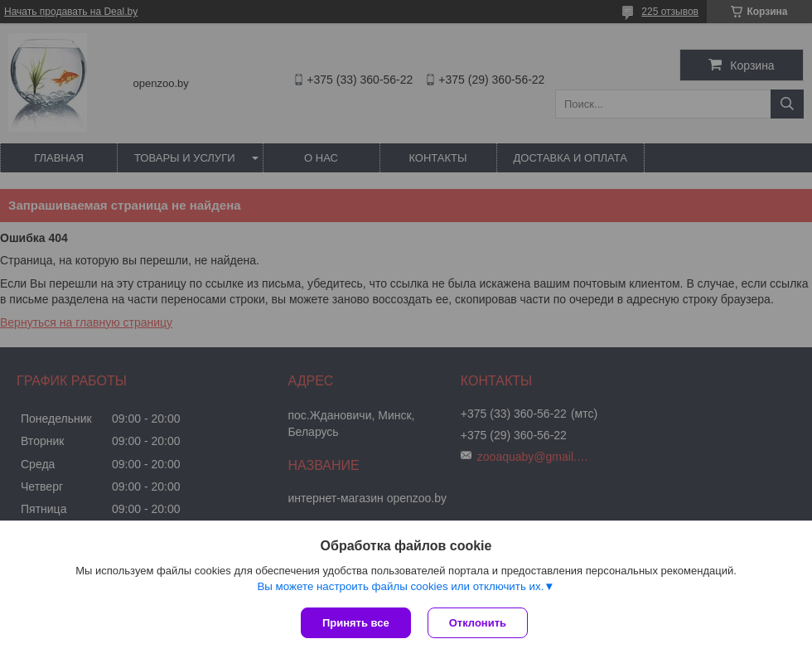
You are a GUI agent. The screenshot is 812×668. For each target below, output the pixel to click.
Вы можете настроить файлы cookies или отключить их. (400, 586)
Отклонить (478, 623)
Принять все (356, 623)
